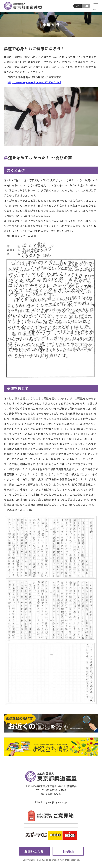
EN (86, 6)
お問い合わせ (34, 851)
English (68, 851)
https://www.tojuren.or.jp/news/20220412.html (34, 82)
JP (77, 6)
